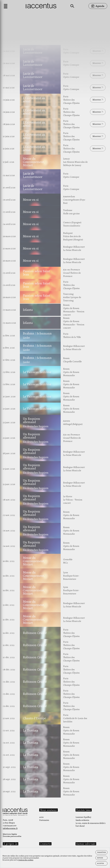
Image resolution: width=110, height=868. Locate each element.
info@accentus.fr (10, 828)
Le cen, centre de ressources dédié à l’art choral (90, 825)
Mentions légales (10, 834)
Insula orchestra (82, 820)
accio (41, 817)
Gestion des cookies (26, 860)
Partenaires (44, 820)
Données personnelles (12, 836)
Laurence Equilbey (83, 817)
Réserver (98, 51)
